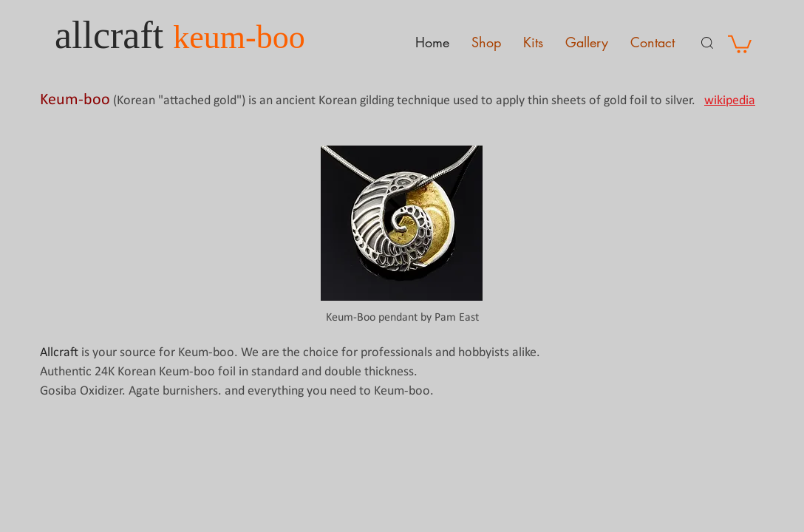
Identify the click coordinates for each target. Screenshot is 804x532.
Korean (136, 101)
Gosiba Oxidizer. (84, 391)
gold (615, 101)
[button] (740, 43)
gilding (377, 101)
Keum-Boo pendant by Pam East (402, 318)
